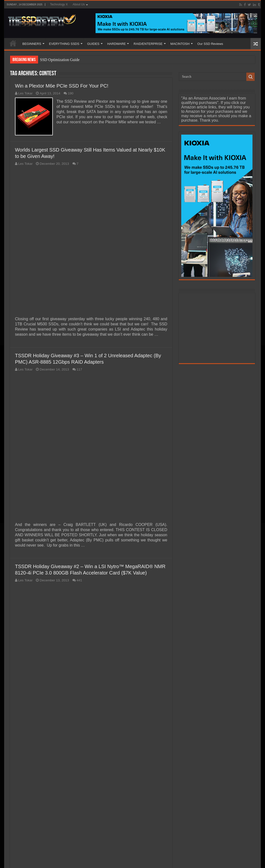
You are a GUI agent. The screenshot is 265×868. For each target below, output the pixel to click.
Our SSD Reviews (210, 44)
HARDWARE (117, 44)
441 (79, 580)
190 (71, 93)
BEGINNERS (32, 44)
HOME (13, 43)
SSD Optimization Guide (60, 60)
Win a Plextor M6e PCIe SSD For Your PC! (62, 86)
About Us (79, 4)
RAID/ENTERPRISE (148, 44)
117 (79, 369)
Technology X (59, 4)
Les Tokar (25, 93)
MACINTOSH (180, 44)
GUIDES (93, 44)
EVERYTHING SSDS (64, 44)
